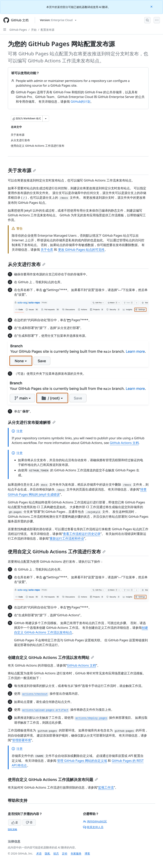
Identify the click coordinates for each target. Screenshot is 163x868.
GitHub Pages (18, 30)
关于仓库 (47, 250)
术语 (39, 853)
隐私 (47, 853)
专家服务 (76, 853)
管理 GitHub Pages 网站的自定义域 (82, 761)
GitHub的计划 (80, 102)
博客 (87, 853)
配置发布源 (47, 30)
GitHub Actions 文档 (124, 443)
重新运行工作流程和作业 (67, 538)
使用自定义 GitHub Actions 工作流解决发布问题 (53, 779)
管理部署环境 (21, 740)
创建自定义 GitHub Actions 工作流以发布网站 (51, 657)
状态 (56, 853)
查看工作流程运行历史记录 (82, 534)
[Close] (152, 6)
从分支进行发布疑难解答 (32, 422)
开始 (34, 30)
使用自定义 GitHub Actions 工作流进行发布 (57, 551)
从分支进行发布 (27, 264)
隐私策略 (13, 829)
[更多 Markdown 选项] (46, 119)
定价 (65, 853)
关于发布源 (22, 170)
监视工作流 (106, 787)
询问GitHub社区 (95, 821)
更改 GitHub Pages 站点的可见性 (81, 250)
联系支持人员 (93, 827)
